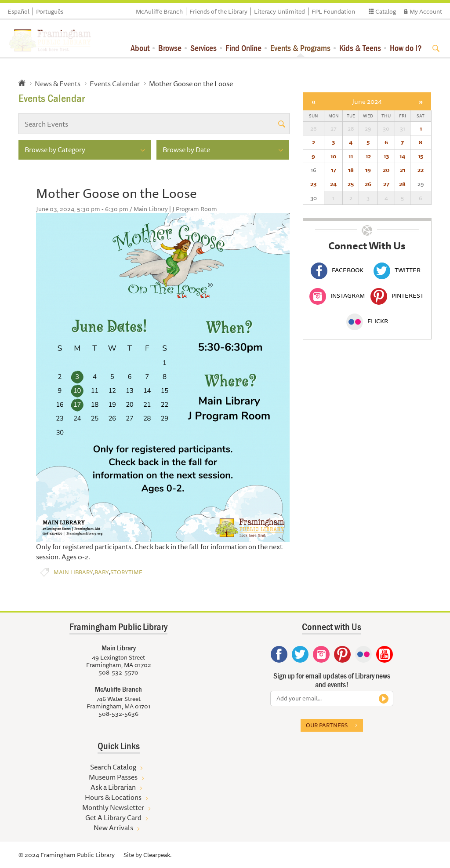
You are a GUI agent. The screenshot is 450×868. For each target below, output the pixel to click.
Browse (170, 48)
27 (386, 184)
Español (18, 11)
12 (368, 156)
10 (333, 156)
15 (421, 156)
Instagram (337, 295)
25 (351, 184)
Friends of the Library (218, 11)
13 (386, 156)
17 (334, 170)
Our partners (327, 725)
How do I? (406, 48)
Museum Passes (113, 777)
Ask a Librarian (113, 787)
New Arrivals (113, 828)
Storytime (126, 572)
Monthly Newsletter (113, 807)
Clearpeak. (157, 855)
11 (351, 156)
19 (368, 170)
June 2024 (367, 101)
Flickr (367, 321)
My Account (426, 11)
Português (50, 11)
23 (313, 184)
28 (402, 184)
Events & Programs (300, 48)
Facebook (337, 270)
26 (368, 184)
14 (402, 156)
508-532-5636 (118, 714)
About (140, 48)
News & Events (58, 84)
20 (386, 170)
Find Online (243, 48)
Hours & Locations (113, 797)
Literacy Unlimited (279, 11)
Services (203, 48)
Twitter (397, 270)
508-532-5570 (118, 672)
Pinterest (397, 295)
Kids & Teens (360, 48)
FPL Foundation (333, 11)
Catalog (386, 11)
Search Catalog (113, 767)
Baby (102, 572)
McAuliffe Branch (159, 11)
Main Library (73, 572)
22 (421, 170)
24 (333, 184)
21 (403, 170)
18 (351, 170)
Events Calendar (115, 84)
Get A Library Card (113, 817)
